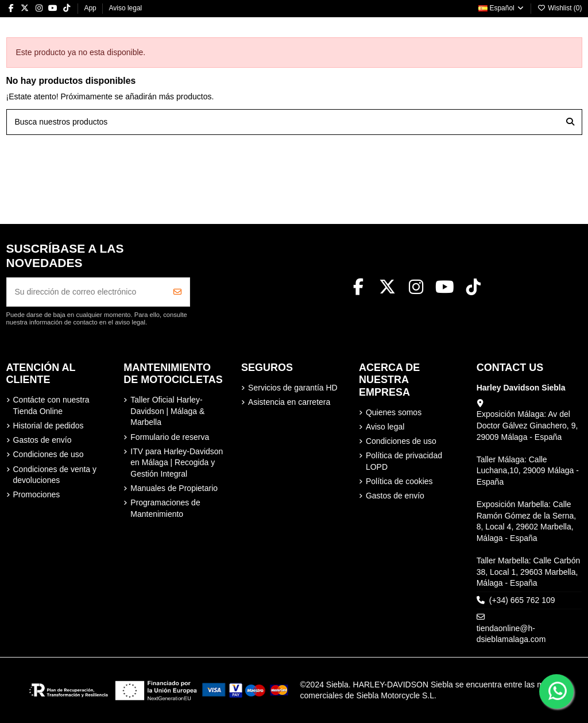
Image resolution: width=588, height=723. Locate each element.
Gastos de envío (42, 440)
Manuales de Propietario (174, 488)
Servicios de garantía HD (293, 388)
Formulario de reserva (170, 437)
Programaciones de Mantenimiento (165, 508)
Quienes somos (394, 412)
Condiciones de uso (49, 454)
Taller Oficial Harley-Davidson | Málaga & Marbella (167, 411)
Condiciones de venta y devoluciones (55, 475)
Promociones (37, 494)
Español (502, 8)
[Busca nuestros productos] (570, 122)
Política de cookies (399, 481)
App (91, 8)
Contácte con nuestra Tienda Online (51, 405)
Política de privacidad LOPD (404, 461)
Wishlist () (560, 8)
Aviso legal (125, 8)
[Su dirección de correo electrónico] (86, 292)
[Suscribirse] (177, 292)
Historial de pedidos (49, 426)
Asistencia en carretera (289, 402)
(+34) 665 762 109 (522, 600)
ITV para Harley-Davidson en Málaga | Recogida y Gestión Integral (177, 463)
